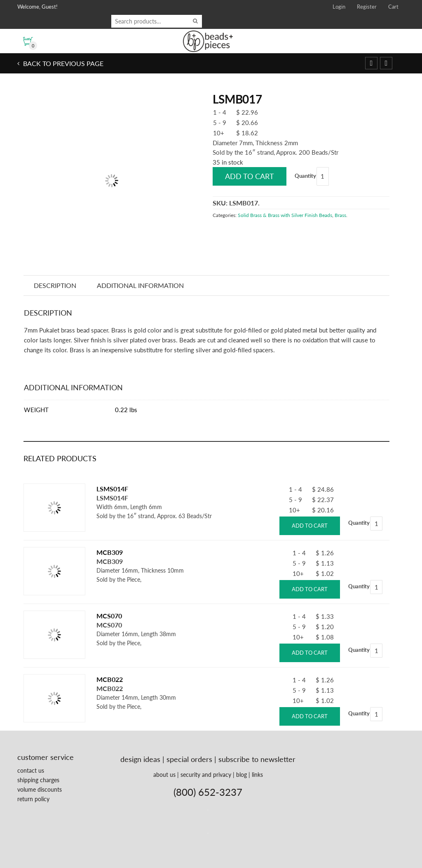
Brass (340, 215)
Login (339, 7)
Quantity (305, 176)
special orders (189, 759)
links (257, 775)
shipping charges (38, 780)
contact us (31, 770)
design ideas (140, 759)
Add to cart (250, 176)
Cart (393, 7)
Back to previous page (62, 63)
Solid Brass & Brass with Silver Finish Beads (285, 215)
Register (367, 7)
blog (241, 775)
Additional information (142, 285)
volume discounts (40, 789)
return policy (33, 799)
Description (55, 285)
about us (164, 775)
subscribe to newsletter (257, 759)
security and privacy (206, 775)
